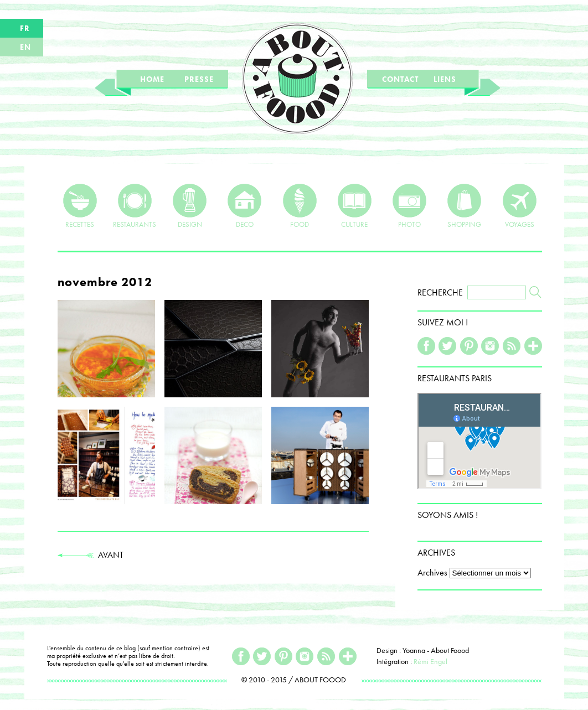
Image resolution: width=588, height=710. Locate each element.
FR (25, 28)
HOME (152, 79)
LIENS (445, 79)
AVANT (91, 555)
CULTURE (355, 206)
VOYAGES (520, 206)
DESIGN (190, 206)
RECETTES (80, 206)
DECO (244, 206)
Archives (432, 572)
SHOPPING (464, 206)
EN (25, 47)
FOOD (300, 206)
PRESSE (199, 79)
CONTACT (400, 79)
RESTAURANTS (135, 206)
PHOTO (409, 206)
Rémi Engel (430, 661)
